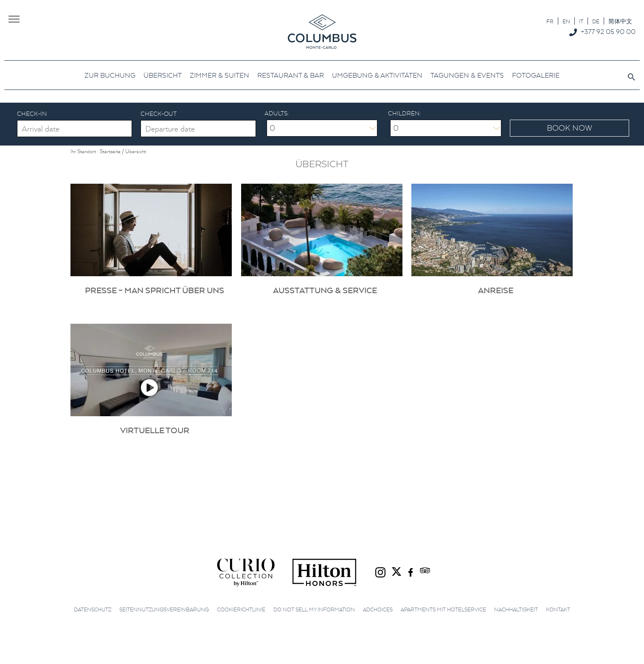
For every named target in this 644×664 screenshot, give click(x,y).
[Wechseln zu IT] (581, 21)
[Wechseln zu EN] (566, 21)
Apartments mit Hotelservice (443, 609)
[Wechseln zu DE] (596, 21)
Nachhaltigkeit (516, 609)
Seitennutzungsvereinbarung (164, 609)
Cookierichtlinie (241, 609)
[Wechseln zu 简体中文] (620, 21)
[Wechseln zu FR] (550, 21)
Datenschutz (93, 609)
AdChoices (378, 609)
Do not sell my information (314, 609)
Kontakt (558, 609)
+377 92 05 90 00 (608, 31)
